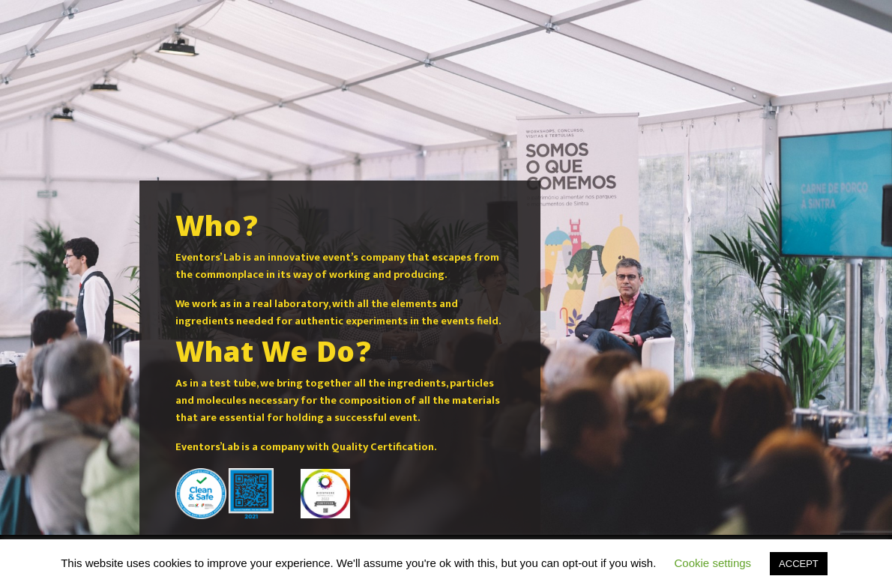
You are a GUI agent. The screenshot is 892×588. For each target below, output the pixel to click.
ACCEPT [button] (799, 564)
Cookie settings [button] (713, 563)
